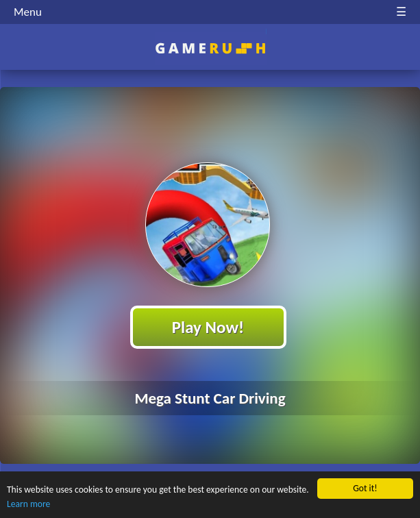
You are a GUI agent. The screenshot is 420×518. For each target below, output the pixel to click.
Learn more (28, 504)
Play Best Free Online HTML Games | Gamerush (210, 48)
